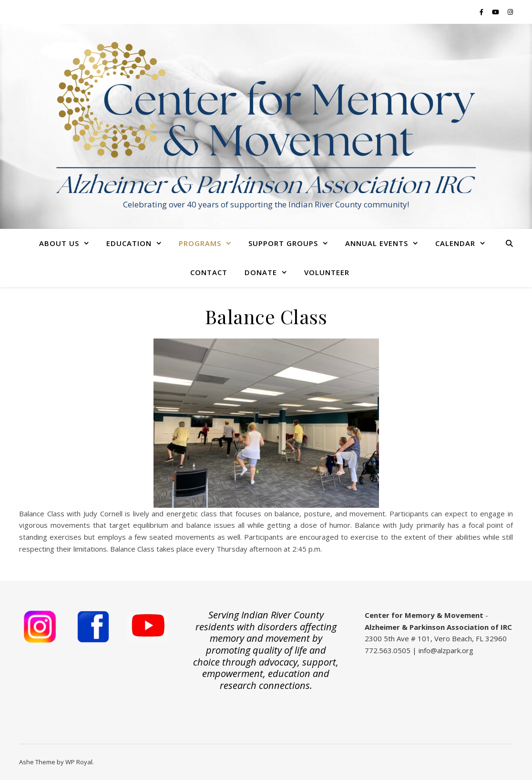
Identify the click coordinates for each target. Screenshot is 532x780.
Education (129, 243)
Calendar (455, 243)
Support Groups (283, 243)
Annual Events (377, 243)
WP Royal (79, 762)
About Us (59, 243)
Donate (261, 272)
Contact (209, 272)
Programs (200, 243)
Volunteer (327, 272)
